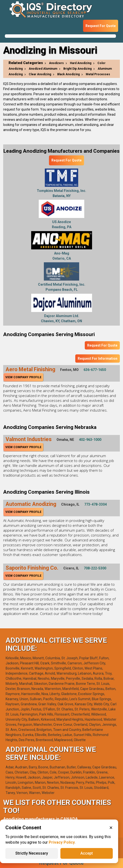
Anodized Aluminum (43, 69)
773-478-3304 (95, 504)
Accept (87, 853)
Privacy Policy (62, 842)
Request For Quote (101, 26)
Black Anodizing (68, 74)
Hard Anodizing (81, 63)
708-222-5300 (95, 568)
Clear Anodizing (40, 74)
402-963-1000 (90, 440)
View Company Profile (23, 377)
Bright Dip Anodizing (77, 69)
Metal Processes (98, 74)
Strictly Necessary (32, 853)
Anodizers (56, 63)
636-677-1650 (95, 370)
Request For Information (98, 359)
